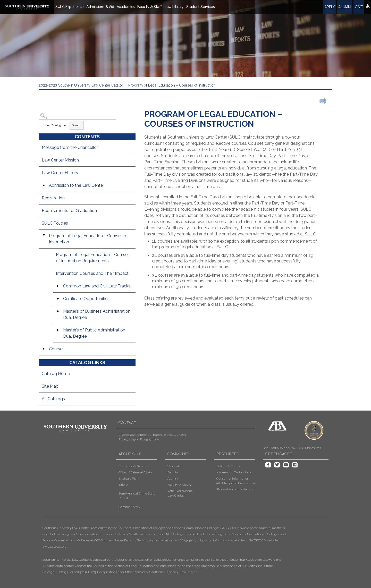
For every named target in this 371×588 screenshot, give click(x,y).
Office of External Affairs (135, 472)
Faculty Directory (179, 485)
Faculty (173, 472)
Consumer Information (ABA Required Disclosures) (235, 481)
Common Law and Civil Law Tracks (97, 286)
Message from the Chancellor (70, 147)
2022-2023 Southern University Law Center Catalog (81, 85)
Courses (57, 349)
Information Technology (234, 472)
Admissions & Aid (100, 7)
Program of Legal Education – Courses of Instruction (88, 239)
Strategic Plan (129, 479)
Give (359, 7)
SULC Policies (55, 223)
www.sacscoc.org (54, 547)
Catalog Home (56, 374)
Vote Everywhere (180, 491)
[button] (165, 550)
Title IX (123, 485)
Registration (53, 198)
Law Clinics (176, 496)
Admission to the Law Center (77, 185)
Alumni (345, 7)
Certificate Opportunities (86, 299)
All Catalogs (53, 399)
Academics (126, 7)
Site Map (50, 386)
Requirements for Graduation (69, 211)
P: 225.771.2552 (128, 439)
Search (77, 125)
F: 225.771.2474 (150, 439)
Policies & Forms (228, 466)
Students (174, 466)
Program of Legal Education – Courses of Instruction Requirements (93, 258)
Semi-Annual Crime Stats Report (137, 496)
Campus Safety (129, 507)
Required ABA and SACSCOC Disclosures (292, 448)
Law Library (174, 7)
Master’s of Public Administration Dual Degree (94, 333)
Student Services (201, 7)
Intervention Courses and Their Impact (92, 273)
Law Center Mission (60, 160)
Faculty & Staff (150, 7)
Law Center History (60, 173)
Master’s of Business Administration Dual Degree (97, 314)
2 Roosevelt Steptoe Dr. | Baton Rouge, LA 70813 (152, 435)
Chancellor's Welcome (134, 466)
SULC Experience (70, 7)
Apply (330, 7)
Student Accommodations (235, 489)
